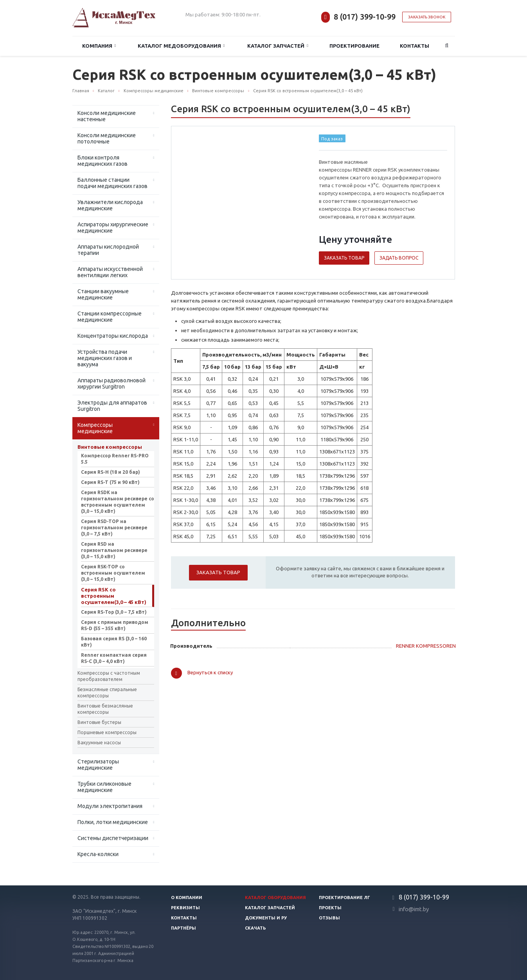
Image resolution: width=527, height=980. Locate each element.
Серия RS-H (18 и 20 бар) (111, 472)
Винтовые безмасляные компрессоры (105, 709)
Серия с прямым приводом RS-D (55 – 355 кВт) (115, 625)
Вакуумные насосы (99, 743)
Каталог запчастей (278, 46)
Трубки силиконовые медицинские (104, 787)
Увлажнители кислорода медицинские (110, 205)
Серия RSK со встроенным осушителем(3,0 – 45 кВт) (114, 596)
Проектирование (354, 46)
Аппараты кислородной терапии (108, 250)
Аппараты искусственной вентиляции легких (110, 272)
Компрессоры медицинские (95, 428)
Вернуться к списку (202, 673)
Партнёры (183, 928)
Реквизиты (185, 908)
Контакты (415, 46)
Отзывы (329, 918)
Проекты (330, 908)
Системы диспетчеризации (113, 838)
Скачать (255, 928)
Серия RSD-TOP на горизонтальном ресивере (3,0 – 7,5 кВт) (114, 528)
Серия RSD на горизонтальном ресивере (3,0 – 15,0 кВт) (114, 550)
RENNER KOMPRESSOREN (426, 646)
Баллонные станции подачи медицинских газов (112, 183)
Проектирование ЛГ (344, 898)
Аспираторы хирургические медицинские (113, 228)
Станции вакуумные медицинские (103, 294)
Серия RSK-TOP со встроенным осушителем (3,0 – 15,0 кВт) (113, 573)
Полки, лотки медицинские (113, 822)
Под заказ (332, 139)
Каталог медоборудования (181, 46)
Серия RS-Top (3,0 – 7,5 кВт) (114, 612)
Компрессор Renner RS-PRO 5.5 (115, 459)
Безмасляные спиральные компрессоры (107, 692)
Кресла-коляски (98, 854)
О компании (187, 898)
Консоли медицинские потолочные (107, 138)
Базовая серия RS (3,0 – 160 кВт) (114, 642)
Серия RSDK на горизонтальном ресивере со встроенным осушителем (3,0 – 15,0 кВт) (118, 502)
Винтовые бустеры (99, 722)
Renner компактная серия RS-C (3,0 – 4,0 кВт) (114, 658)
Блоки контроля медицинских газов (103, 161)
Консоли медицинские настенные (107, 116)
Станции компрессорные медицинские (110, 317)
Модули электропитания (110, 806)
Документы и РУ (266, 918)
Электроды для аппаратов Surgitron (112, 406)
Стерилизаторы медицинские (98, 765)
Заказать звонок (427, 17)
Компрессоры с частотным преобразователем (109, 676)
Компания (99, 46)
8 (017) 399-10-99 (365, 17)
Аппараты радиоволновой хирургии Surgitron (112, 383)
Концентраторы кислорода (113, 336)
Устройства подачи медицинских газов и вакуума (105, 358)
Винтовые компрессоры (110, 447)
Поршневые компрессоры (107, 732)
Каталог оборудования (275, 898)
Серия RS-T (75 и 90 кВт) (110, 482)
